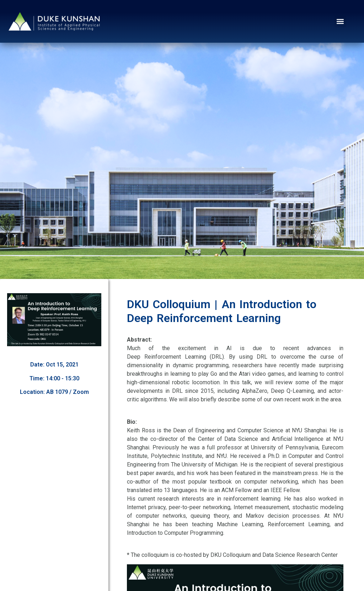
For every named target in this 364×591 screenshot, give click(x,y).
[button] (340, 22)
